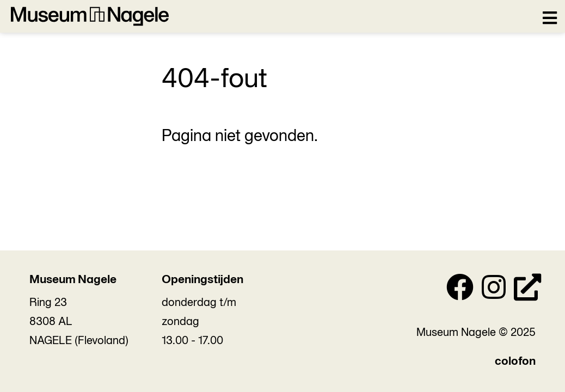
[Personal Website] (527, 290)
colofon (515, 362)
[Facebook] (460, 290)
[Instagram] (494, 290)
